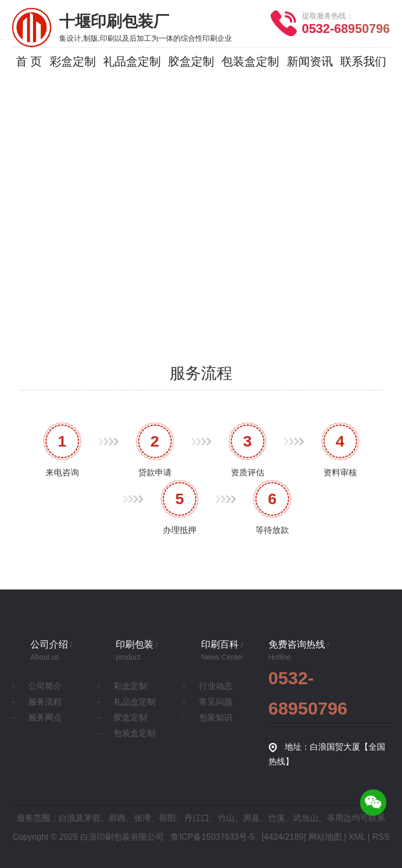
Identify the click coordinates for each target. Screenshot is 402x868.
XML (357, 837)
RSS (381, 837)
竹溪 (276, 818)
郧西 (117, 818)
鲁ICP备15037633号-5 (213, 837)
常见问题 (216, 702)
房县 (251, 818)
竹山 (226, 818)
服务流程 (45, 702)
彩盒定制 (130, 686)
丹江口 (197, 818)
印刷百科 (220, 644)
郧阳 (167, 818)
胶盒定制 (130, 717)
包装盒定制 (135, 733)
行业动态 (216, 686)
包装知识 (216, 717)
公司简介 (45, 686)
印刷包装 (135, 644)
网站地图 (325, 837)
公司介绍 (49, 644)
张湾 (142, 818)
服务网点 (45, 717)
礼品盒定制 (135, 702)
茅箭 (92, 818)
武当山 (306, 818)
